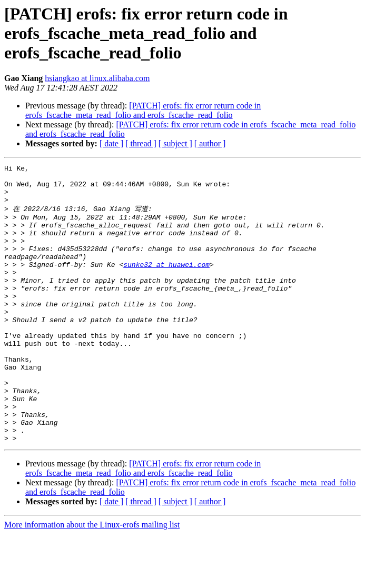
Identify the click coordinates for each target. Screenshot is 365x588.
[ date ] (111, 143)
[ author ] (210, 143)
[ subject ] (175, 143)
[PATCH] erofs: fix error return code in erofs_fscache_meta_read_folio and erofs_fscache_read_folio (143, 110)
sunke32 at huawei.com (166, 284)
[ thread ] (141, 143)
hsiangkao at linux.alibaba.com (97, 78)
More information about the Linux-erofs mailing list (92, 579)
